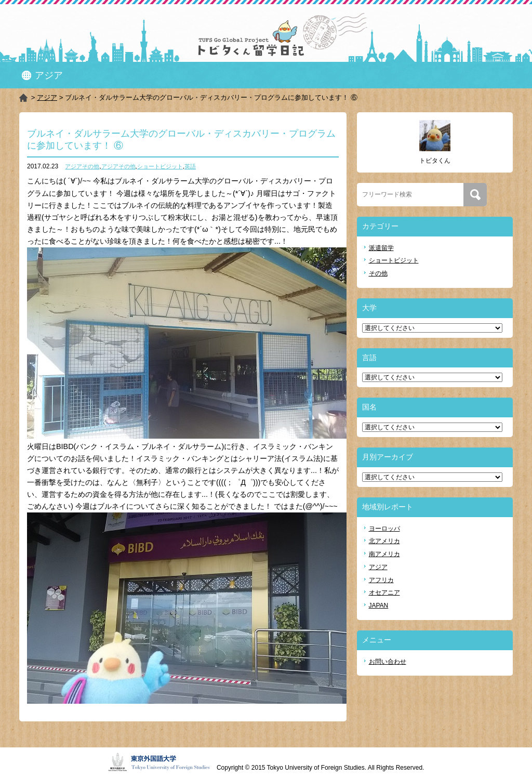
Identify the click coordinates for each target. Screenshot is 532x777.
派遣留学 (381, 248)
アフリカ (381, 580)
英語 (190, 166)
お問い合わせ (388, 662)
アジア (47, 97)
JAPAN (379, 605)
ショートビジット (160, 166)
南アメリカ (384, 554)
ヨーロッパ (384, 529)
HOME (24, 98)
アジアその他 (82, 166)
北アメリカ (384, 541)
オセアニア (384, 592)
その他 (378, 273)
